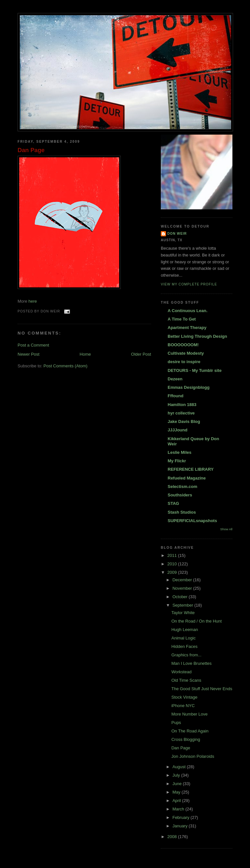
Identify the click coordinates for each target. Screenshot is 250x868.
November (183, 588)
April (177, 801)
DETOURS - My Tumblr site (195, 370)
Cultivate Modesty (186, 353)
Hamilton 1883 (182, 405)
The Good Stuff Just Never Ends (202, 689)
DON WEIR (177, 234)
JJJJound (178, 430)
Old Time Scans (186, 680)
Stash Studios (182, 512)
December (183, 580)
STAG (173, 503)
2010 (173, 564)
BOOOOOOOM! (183, 345)
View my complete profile (189, 284)
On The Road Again (190, 731)
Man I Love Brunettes (191, 663)
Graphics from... (186, 655)
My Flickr (177, 461)
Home (85, 354)
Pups (176, 723)
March (179, 809)
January (181, 826)
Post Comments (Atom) (66, 366)
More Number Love (189, 714)
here (33, 301)
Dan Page (31, 150)
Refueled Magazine (187, 478)
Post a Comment (33, 345)
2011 (173, 555)
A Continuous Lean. (187, 311)
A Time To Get (182, 319)
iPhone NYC (183, 706)
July (177, 775)
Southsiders (180, 495)
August (180, 767)
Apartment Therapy (187, 328)
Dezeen (175, 379)
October (181, 597)
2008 (173, 837)
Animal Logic (183, 638)
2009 (173, 572)
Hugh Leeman (185, 630)
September (183, 605)
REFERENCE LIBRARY (191, 469)
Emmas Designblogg (189, 387)
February (182, 817)
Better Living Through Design (197, 336)
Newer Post (28, 354)
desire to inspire (184, 362)
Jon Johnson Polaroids (193, 756)
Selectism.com (182, 487)
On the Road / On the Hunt (196, 621)
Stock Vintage (184, 697)
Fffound (175, 396)
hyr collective (181, 413)
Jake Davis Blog (184, 421)
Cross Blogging (186, 739)
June (178, 784)
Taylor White (183, 613)
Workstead (181, 672)
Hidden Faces (184, 646)
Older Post (141, 354)
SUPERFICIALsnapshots (192, 521)
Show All (226, 529)
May (177, 792)
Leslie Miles (180, 452)
